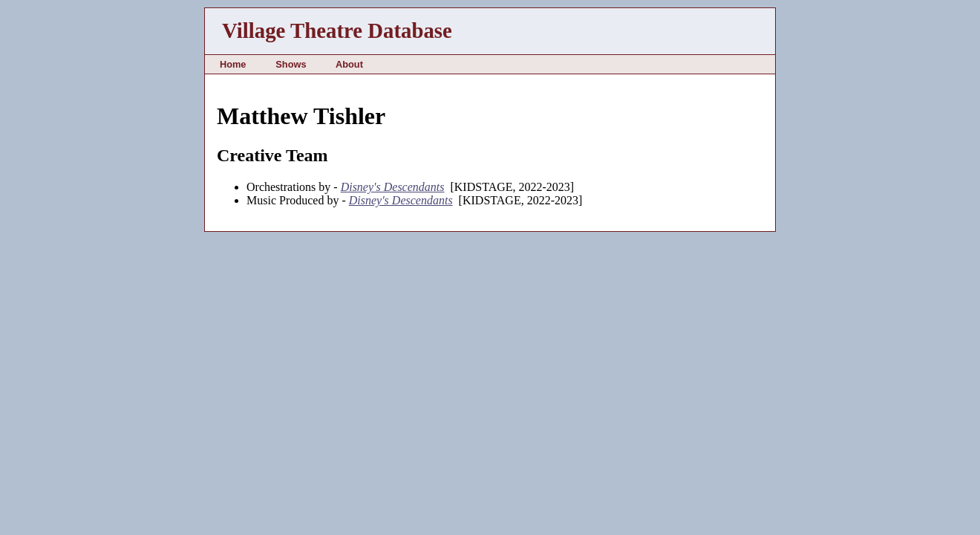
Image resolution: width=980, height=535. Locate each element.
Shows (291, 64)
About (349, 64)
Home (233, 64)
